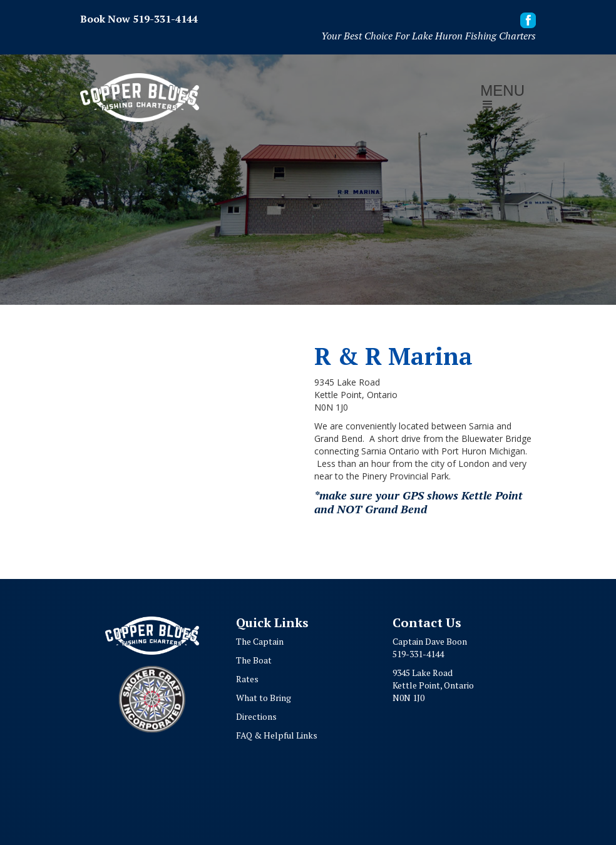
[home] (140, 98)
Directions (256, 716)
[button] (502, 98)
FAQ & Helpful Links (277, 735)
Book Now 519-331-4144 (139, 19)
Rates (247, 679)
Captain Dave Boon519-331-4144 (430, 648)
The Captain (260, 641)
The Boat (254, 660)
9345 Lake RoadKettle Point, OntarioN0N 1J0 (433, 685)
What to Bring (264, 698)
